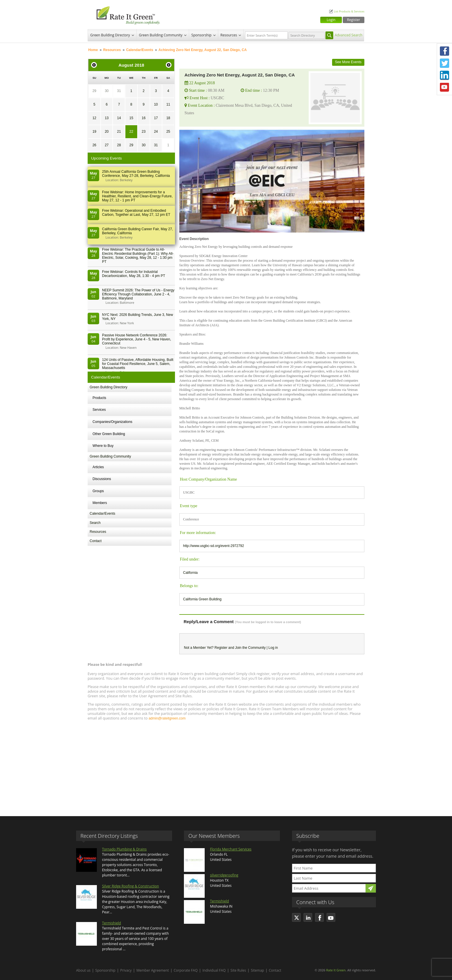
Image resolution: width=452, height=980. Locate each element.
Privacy (126, 970)
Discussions (102, 479)
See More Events (348, 62)
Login (331, 20)
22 (131, 132)
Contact (96, 541)
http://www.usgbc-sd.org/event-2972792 (213, 546)
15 (131, 118)
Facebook (445, 51)
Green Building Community (161, 35)
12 (94, 118)
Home (93, 50)
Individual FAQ (214, 970)
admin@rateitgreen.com (167, 718)
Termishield (112, 923)
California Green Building (202, 599)
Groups (98, 491)
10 (156, 104)
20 (107, 132)
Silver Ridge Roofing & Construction (130, 886)
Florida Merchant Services (231, 849)
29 (94, 91)
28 (119, 145)
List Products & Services (349, 11)
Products (99, 398)
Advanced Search (349, 35)
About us (83, 970)
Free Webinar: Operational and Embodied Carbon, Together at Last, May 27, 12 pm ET (136, 213)
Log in (273, 648)
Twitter (445, 63)
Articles (98, 467)
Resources (229, 35)
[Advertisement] (226, 766)
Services (99, 410)
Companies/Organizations (112, 422)
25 (168, 132)
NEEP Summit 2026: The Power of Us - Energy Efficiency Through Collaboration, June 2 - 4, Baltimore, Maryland (138, 294)
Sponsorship (201, 35)
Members (100, 503)
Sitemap (257, 970)
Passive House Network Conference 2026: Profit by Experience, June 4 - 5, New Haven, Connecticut (136, 339)
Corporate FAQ (186, 970)
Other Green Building (109, 434)
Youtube (445, 87)
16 (143, 118)
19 (94, 132)
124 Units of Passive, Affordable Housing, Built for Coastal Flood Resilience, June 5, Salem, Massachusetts (138, 364)
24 (156, 132)
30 (107, 91)
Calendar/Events (140, 50)
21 (119, 132)
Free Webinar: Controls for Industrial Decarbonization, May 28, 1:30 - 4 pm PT (134, 274)
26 (94, 145)
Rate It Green (336, 970)
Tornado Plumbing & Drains (124, 849)
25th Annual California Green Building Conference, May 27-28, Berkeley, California (136, 174)
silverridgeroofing (224, 875)
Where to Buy (103, 446)
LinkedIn (445, 75)
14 (119, 118)
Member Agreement (153, 970)
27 (107, 145)
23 (143, 132)
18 (168, 118)
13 (107, 118)
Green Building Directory (110, 35)
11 (168, 104)
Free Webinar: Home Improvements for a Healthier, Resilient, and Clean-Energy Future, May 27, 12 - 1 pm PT (137, 196)
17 (156, 118)
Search (95, 523)
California (190, 573)
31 (119, 91)
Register (354, 20)
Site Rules (238, 970)
